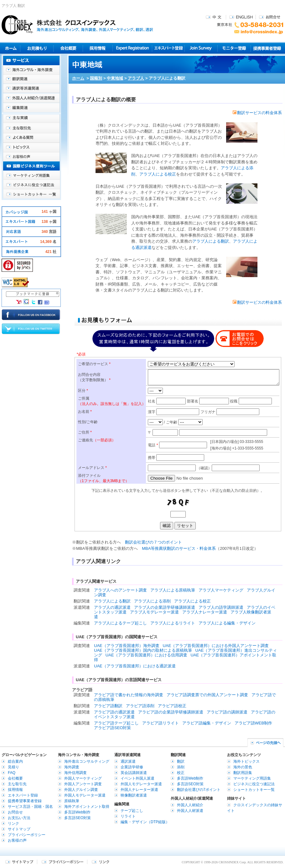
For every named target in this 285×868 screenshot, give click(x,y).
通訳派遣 (128, 761)
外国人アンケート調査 (83, 784)
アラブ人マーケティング (221, 590)
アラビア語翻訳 (108, 706)
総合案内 (15, 761)
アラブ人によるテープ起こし (120, 623)
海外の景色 (243, 767)
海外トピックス (31, 147)
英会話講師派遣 (134, 773)
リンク (13, 823)
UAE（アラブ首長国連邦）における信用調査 (146, 655)
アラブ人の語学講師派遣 (221, 607)
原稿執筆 (72, 801)
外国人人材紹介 (190, 805)
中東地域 (115, 78)
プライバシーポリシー (27, 835)
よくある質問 (31, 138)
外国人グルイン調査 (81, 790)
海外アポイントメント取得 (87, 807)
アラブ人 (136, 78)
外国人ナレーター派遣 (139, 790)
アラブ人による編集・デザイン (227, 623)
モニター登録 (234, 48)
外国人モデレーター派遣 (85, 795)
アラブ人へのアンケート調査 (120, 590)
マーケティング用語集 (31, 176)
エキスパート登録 (168, 48)
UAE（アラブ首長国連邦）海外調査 (127, 646)
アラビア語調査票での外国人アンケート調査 (207, 695)
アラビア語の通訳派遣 (114, 712)
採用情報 (98, 48)
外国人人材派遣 (190, 811)
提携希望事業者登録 (25, 801)
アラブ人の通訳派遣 (112, 607)
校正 (181, 773)
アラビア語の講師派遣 (227, 712)
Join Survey (201, 48)
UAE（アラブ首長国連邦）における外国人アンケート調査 (216, 646)
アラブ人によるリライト (173, 623)
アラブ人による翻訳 (211, 241)
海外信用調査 (75, 773)
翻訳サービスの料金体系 (257, 113)
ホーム (78, 78)
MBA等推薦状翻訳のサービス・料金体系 (179, 548)
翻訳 (181, 761)
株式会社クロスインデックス (77, 25)
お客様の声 (31, 157)
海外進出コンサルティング (87, 761)
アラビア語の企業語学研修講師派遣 (171, 712)
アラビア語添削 (140, 706)
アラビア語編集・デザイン (207, 723)
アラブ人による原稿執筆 (173, 590)
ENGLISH (241, 17)
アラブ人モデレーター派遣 (154, 612)
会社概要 (68, 48)
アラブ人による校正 (158, 174)
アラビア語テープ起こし (116, 723)
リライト (128, 816)
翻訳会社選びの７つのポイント (153, 542)
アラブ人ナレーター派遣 (205, 612)
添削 (181, 767)
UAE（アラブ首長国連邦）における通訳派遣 (135, 666)
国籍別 (96, 78)
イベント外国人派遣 (137, 778)
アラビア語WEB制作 (254, 723)
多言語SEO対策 (78, 818)
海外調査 (72, 767)
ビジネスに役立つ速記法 (31, 185)
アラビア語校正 (172, 706)
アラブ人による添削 (152, 601)
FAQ (12, 773)
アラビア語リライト (161, 723)
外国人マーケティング (83, 778)
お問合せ (270, 17)
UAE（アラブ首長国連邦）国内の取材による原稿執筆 (143, 650)
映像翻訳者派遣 (134, 795)
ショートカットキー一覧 (31, 194)
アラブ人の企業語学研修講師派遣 (165, 607)
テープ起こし (132, 811)
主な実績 (31, 119)
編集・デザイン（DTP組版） (145, 822)
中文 (214, 17)
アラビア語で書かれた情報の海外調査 (129, 695)
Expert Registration (132, 48)
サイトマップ (19, 829)
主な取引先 (31, 129)
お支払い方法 (19, 818)
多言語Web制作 (77, 812)
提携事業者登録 (267, 48)
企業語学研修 (132, 767)
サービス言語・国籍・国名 (30, 807)
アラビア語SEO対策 (112, 728)
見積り (37, 48)
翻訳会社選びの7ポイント (199, 790)
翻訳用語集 (243, 773)
